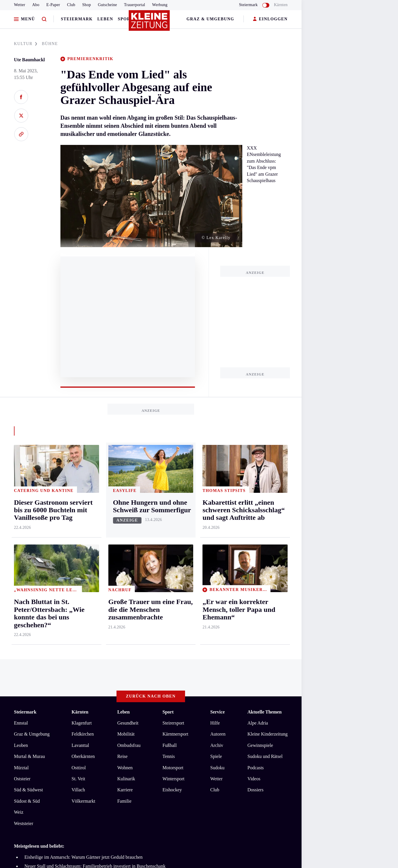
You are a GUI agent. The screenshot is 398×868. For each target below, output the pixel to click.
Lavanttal (80, 520)
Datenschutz (68, 681)
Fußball (170, 520)
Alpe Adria (258, 498)
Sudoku (217, 542)
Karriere (125, 564)
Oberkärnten (83, 531)
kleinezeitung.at (46, 702)
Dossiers (256, 564)
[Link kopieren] (21, 134)
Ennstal (21, 498)
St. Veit (78, 553)
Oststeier (22, 553)
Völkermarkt (83, 575)
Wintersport (173, 553)
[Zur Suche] (44, 19)
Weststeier (24, 598)
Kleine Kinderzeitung (268, 509)
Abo (36, 5)
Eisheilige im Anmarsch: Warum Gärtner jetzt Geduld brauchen (84, 632)
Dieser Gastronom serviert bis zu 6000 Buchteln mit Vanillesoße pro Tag (92, 658)
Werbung (160, 5)
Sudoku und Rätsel (265, 531)
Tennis (168, 531)
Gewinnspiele (260, 520)
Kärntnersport (175, 509)
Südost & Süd (27, 575)
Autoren (218, 509)
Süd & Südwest (28, 564)
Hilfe (215, 498)
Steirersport (173, 498)
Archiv (217, 520)
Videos (254, 553)
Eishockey (172, 564)
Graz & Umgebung (210, 19)
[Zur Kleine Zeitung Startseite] (149, 23)
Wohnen (125, 542)
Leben (105, 19)
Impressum (25, 681)
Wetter (20, 5)
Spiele (216, 531)
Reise (123, 531)
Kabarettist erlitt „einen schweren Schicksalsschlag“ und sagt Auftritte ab (93, 649)
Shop (87, 5)
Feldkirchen (83, 509)
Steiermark (77, 19)
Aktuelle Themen (265, 487)
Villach (78, 564)
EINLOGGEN (270, 19)
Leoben (21, 520)
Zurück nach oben (151, 471)
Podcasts (256, 542)
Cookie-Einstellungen (164, 681)
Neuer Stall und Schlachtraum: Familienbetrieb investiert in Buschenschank (95, 640)
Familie (124, 575)
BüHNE (50, 44)
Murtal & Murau (29, 531)
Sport (126, 19)
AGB (46, 681)
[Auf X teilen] (21, 116)
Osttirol (79, 542)
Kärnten (281, 5)
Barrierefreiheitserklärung (111, 681)
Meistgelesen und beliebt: (39, 621)
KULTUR (26, 44)
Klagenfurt (81, 498)
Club (71, 5)
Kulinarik (126, 553)
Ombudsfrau (129, 520)
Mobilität (126, 509)
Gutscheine (107, 5)
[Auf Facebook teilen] (21, 97)
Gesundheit (128, 498)
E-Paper (53, 5)
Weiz (19, 587)
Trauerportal (135, 5)
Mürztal (21, 542)
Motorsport (173, 542)
